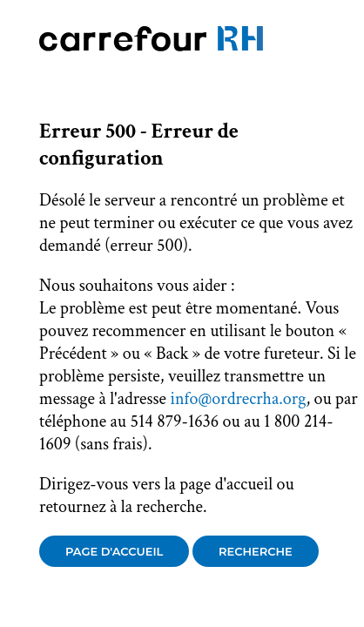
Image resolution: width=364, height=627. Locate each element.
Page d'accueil (114, 551)
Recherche (256, 551)
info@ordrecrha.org (238, 399)
